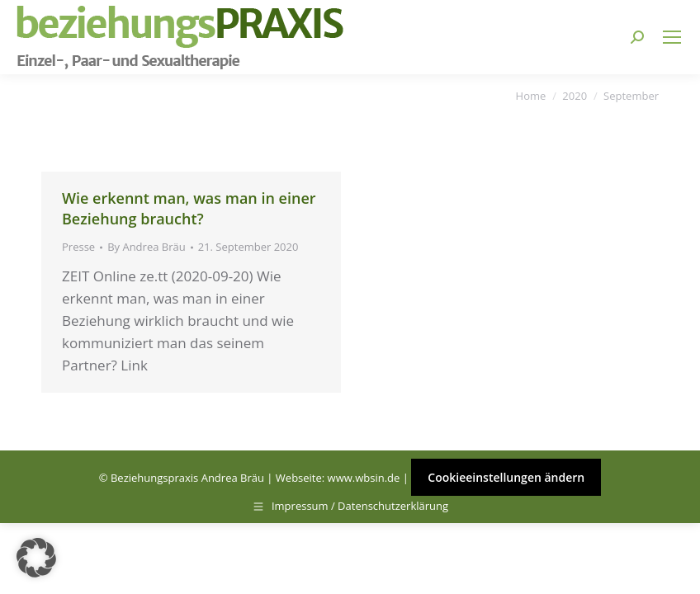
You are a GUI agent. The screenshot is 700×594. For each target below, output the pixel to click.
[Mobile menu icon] (672, 37)
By (147, 247)
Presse (78, 247)
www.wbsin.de (364, 478)
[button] (36, 558)
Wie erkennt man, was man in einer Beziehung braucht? (189, 208)
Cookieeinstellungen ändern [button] (506, 477)
